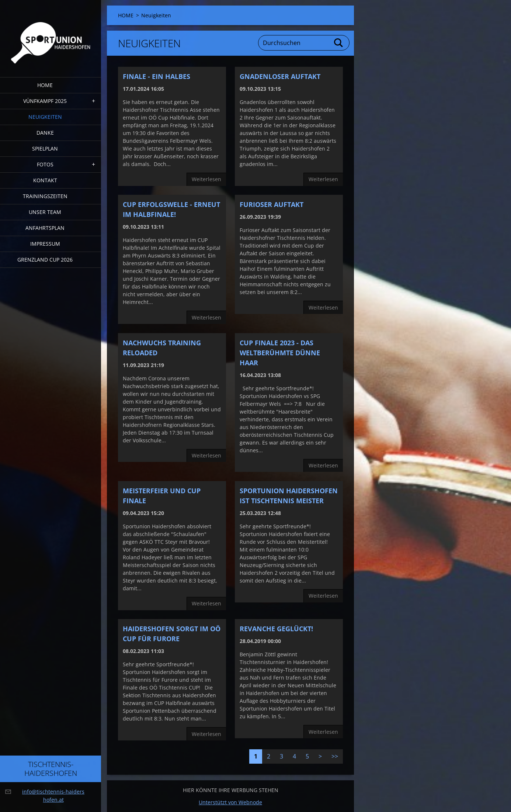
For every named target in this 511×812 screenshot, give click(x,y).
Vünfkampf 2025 (45, 101)
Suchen (339, 43)
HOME (45, 85)
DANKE (45, 133)
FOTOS (45, 164)
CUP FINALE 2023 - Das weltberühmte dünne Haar (280, 353)
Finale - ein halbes (157, 76)
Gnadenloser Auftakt (280, 76)
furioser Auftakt (272, 204)
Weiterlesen (206, 179)
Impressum (45, 244)
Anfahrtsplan (45, 228)
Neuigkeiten (45, 117)
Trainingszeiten (45, 196)
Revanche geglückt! (276, 629)
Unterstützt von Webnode (230, 802)
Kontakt (45, 180)
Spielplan (45, 148)
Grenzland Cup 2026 (45, 260)
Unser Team (45, 212)
